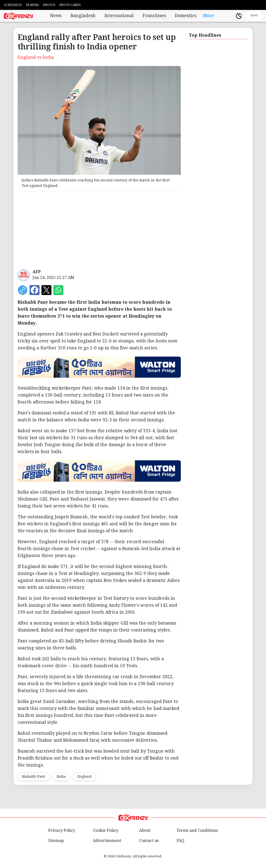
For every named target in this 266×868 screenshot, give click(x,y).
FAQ (180, 841)
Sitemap (56, 841)
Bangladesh (83, 16)
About (145, 831)
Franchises (154, 16)
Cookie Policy (106, 831)
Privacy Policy (62, 831)
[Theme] (239, 16)
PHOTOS (49, 5)
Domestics (186, 16)
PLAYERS (33, 5)
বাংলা (254, 16)
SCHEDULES (13, 5)
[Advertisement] (99, 231)
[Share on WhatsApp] (58, 290)
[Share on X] (46, 290)
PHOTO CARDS (70, 5)
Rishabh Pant (34, 777)
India (61, 777)
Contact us (149, 841)
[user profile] (230, 16)
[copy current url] (23, 290)
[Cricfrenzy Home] (18, 16)
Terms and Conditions (197, 831)
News (56, 16)
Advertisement (107, 841)
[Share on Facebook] (35, 290)
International (119, 16)
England (84, 777)
